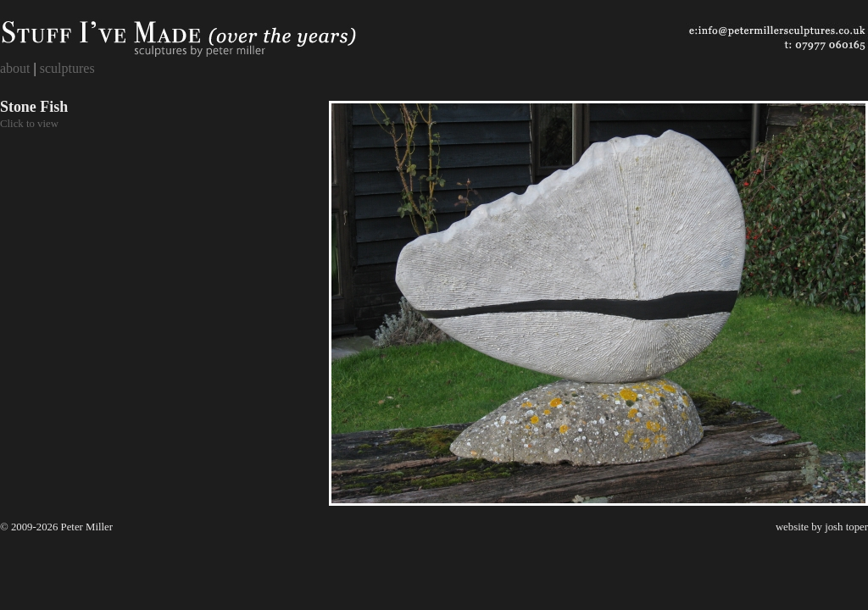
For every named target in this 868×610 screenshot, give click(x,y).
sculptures (67, 68)
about (15, 68)
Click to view (29, 124)
